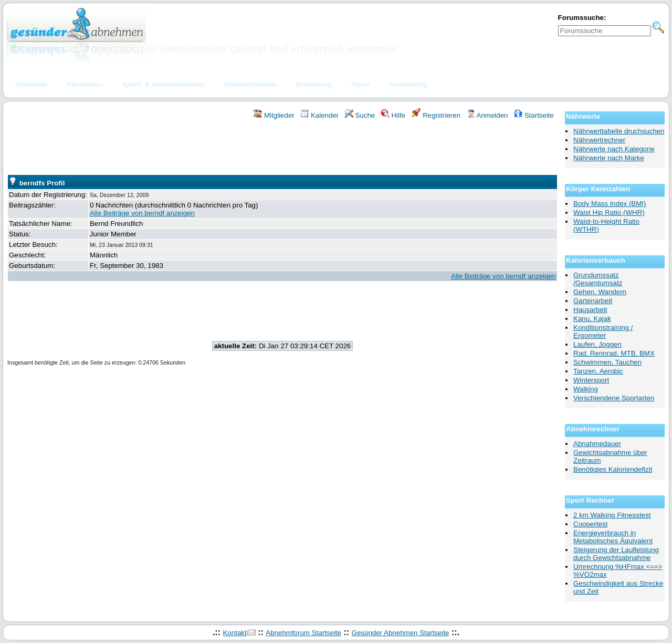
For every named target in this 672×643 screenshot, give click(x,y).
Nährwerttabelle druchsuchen (619, 131)
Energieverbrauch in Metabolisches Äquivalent (613, 537)
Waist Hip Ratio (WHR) (609, 212)
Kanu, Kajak (592, 319)
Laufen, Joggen (597, 344)
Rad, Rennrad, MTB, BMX (614, 353)
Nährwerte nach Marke (609, 158)
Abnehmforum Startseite (303, 633)
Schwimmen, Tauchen (607, 362)
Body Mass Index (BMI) (610, 204)
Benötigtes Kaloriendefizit (613, 469)
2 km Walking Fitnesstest (612, 515)
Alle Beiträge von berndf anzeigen (142, 213)
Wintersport (591, 380)
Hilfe (393, 115)
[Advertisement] (282, 149)
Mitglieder (274, 115)
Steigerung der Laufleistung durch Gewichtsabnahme (616, 554)
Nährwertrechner (599, 140)
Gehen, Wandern (600, 292)
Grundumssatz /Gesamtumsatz (598, 279)
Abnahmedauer (597, 444)
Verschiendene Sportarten (614, 398)
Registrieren (436, 115)
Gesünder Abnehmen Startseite (401, 633)
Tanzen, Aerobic (598, 371)
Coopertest (590, 524)
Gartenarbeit (593, 301)
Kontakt (234, 633)
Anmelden (487, 115)
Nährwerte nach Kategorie (614, 149)
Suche (360, 115)
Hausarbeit (590, 310)
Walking (586, 389)
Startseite (534, 115)
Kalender (319, 115)
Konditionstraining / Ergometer (603, 331)
